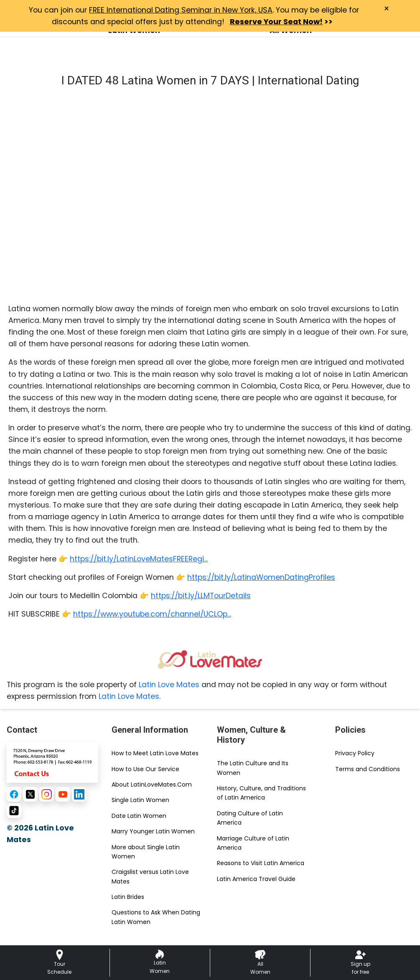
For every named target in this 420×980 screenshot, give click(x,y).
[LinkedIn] (79, 794)
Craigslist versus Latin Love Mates (150, 876)
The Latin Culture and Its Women (253, 768)
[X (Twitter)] (30, 794)
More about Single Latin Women (146, 852)
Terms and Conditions (368, 769)
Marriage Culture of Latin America (253, 843)
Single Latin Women (140, 800)
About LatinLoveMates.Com (152, 785)
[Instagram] (47, 794)
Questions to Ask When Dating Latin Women (156, 917)
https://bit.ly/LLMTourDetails (201, 596)
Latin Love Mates (169, 685)
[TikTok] (14, 811)
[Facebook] (14, 794)
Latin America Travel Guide (256, 879)
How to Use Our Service (145, 769)
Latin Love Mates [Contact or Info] (129, 696)
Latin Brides (128, 897)
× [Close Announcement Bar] (387, 9)
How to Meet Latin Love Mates (155, 753)
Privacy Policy (355, 753)
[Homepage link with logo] (210, 659)
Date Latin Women (139, 816)
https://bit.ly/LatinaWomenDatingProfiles (261, 577)
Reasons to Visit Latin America (261, 863)
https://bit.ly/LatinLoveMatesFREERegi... (139, 559)
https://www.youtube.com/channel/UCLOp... (152, 614)
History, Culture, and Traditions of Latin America (261, 793)
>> (281, 22)
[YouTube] (63, 794)
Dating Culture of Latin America (250, 818)
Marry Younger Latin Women (153, 831)
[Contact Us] (52, 762)
